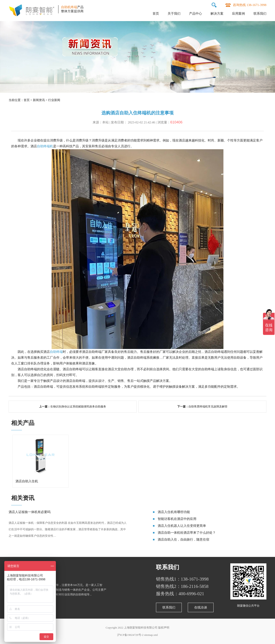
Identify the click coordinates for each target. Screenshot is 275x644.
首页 (156, 14)
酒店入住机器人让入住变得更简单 (182, 526)
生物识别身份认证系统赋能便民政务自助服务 (78, 407)
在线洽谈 (201, 607)
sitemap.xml (151, 635)
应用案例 (238, 14)
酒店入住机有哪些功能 (174, 512)
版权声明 (164, 628)
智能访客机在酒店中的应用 (177, 519)
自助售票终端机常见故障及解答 (208, 407)
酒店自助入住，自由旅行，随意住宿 (183, 539)
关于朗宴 (20, 567)
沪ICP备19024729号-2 (130, 635)
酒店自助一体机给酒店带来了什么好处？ (187, 533)
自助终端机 (45, 146)
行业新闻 (54, 100)
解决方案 (217, 14)
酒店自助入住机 (27, 481)
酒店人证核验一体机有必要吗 (30, 512)
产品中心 (196, 14)
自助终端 (56, 352)
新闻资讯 (39, 100)
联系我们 (260, 14)
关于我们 (174, 14)
